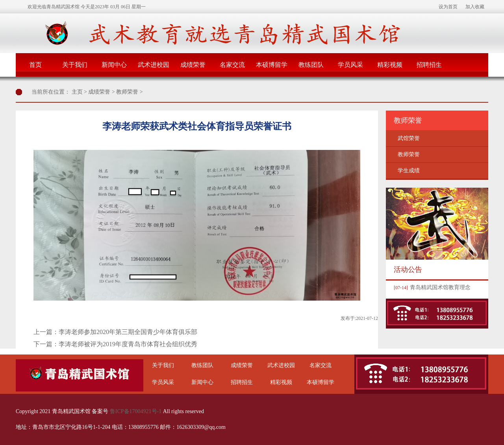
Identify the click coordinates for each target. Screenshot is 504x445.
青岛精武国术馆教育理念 (431, 287)
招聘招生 (429, 65)
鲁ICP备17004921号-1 (136, 411)
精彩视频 (390, 65)
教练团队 (311, 65)
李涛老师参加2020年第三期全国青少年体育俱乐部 (128, 332)
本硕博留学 (272, 65)
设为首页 (448, 7)
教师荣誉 (127, 92)
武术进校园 (154, 65)
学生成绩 (409, 171)
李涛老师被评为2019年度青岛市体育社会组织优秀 (128, 344)
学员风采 (350, 65)
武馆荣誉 (409, 138)
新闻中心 (114, 65)
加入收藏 (475, 7)
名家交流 (232, 65)
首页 (35, 65)
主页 (77, 92)
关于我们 (75, 65)
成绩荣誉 (193, 65)
